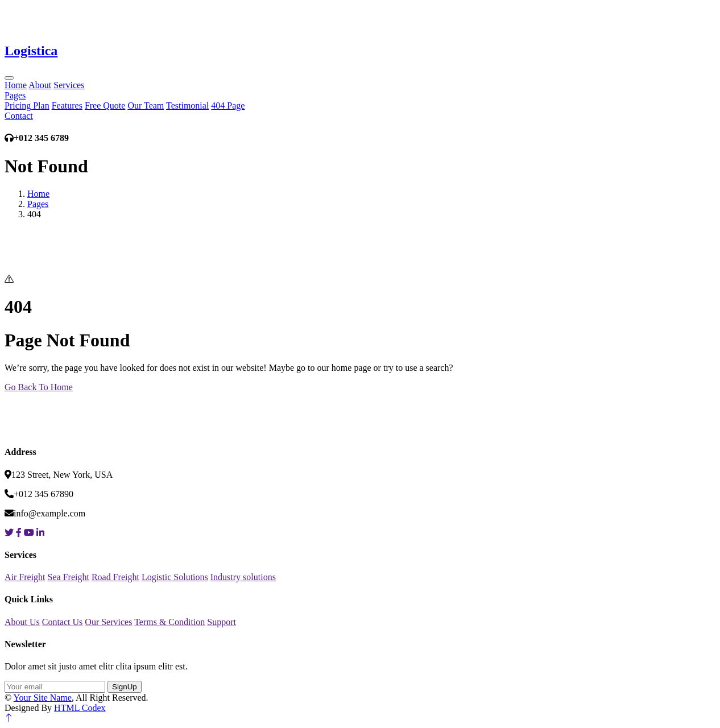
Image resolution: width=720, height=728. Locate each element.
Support (222, 622)
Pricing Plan (27, 106)
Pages (15, 95)
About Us (22, 622)
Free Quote (105, 106)
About (40, 85)
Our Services (108, 622)
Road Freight (115, 577)
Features (67, 106)
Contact (19, 116)
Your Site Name (43, 698)
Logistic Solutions (175, 577)
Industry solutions (243, 577)
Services (69, 85)
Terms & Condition (169, 622)
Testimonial (187, 106)
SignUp (125, 687)
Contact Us (63, 622)
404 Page (228, 106)
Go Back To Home (39, 387)
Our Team (146, 106)
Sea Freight (69, 577)
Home (16, 85)
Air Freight (25, 577)
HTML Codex (80, 708)
